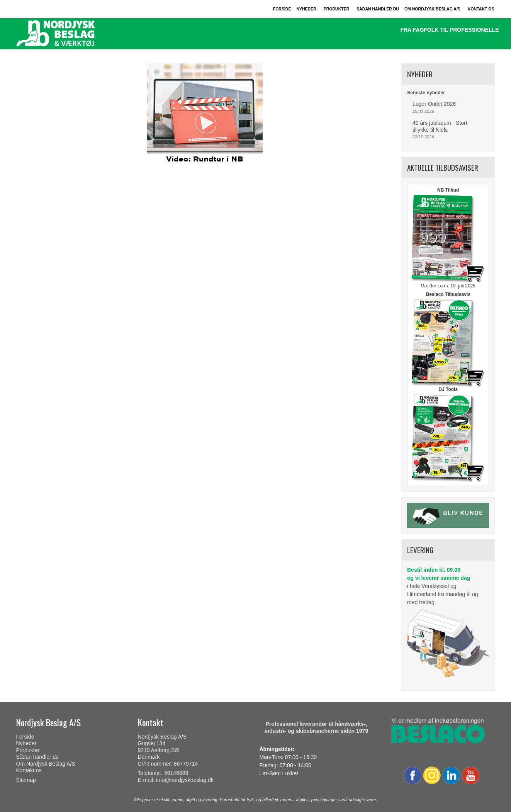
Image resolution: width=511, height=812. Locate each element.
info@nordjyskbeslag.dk (185, 780)
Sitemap (26, 780)
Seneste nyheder (426, 93)
